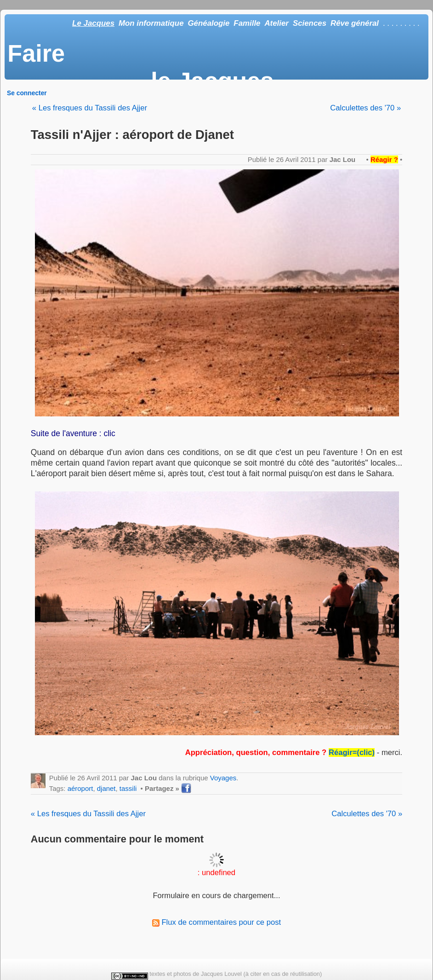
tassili (128, 788)
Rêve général (355, 23)
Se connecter (27, 93)
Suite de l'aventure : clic (73, 433)
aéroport (80, 788)
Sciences (310, 23)
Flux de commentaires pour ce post (216, 922)
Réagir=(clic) (352, 752)
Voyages (223, 778)
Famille (247, 23)
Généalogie (208, 23)
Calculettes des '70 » (365, 108)
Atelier (276, 23)
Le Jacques (93, 23)
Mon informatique (151, 23)
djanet (106, 788)
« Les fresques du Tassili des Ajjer (90, 108)
